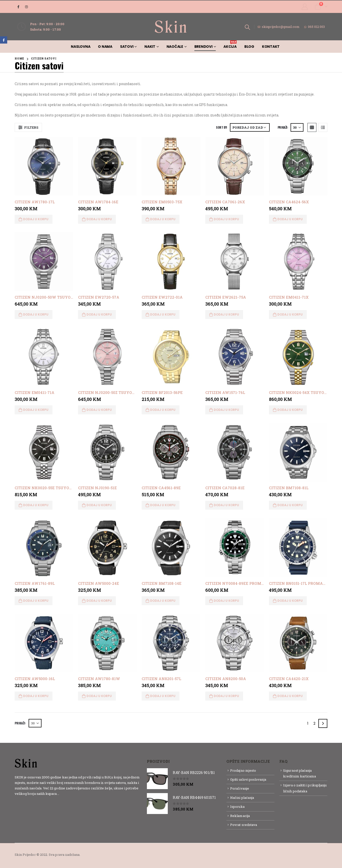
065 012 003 (315, 27)
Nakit (150, 47)
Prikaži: (283, 127)
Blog (249, 47)
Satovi (127, 47)
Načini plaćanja (242, 798)
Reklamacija (240, 816)
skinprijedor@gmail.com (278, 27)
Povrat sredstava (244, 825)
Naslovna (81, 47)
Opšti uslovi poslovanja (248, 779)
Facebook (4, 40)
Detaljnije (69, 794)
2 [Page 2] (314, 723)
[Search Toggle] (247, 27)
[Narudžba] (250, 127)
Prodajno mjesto (243, 770)
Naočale (175, 47)
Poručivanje (240, 788)
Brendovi (203, 47)
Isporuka (237, 807)
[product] (44, 166)
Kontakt (271, 47)
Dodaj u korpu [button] (36, 219)
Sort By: (222, 127)
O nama (105, 47)
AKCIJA (230, 45)
